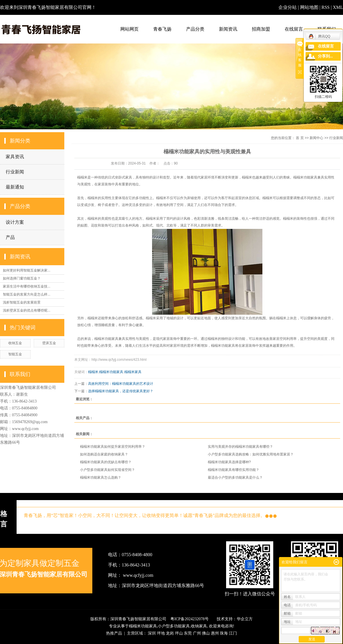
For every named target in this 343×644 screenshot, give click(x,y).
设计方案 (15, 222)
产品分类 (195, 29)
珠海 (224, 633)
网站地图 (310, 7)
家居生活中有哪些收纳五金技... (27, 286)
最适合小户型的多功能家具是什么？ (235, 477)
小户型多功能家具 (174, 626)
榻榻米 (93, 372)
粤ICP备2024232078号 (190, 619)
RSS (326, 7)
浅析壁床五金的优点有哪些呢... (27, 310)
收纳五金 (15, 343)
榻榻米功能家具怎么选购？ (101, 477)
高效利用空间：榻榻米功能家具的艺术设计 (121, 384)
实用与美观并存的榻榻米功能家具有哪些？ (240, 447)
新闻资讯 (228, 29)
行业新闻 (15, 172)
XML (338, 7)
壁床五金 (49, 343)
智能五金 (15, 354)
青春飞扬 (162, 29)
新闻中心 (316, 138)
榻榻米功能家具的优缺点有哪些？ (106, 462)
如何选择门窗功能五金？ (22, 278)
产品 (10, 237)
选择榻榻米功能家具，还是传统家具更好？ (121, 391)
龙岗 (170, 633)
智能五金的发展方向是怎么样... (27, 294)
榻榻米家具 (133, 372)
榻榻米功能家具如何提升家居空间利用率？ (113, 447)
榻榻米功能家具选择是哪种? (229, 462)
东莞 (188, 633)
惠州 (215, 633)
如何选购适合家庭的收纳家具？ (104, 454)
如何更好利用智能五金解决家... (27, 270)
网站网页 (129, 29)
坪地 (161, 633)
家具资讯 (15, 157)
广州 (197, 633)
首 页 (300, 138)
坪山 (179, 633)
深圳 (152, 633)
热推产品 (114, 633)
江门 (233, 633)
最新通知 (15, 187)
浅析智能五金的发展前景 (22, 302)
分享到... (325, 56)
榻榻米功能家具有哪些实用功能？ (234, 470)
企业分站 (288, 7)
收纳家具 (199, 626)
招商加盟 (261, 29)
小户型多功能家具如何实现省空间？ (107, 470)
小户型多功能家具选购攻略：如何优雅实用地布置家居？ (251, 454)
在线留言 (294, 29)
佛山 (206, 633)
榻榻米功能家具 (111, 372)
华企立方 (245, 619)
